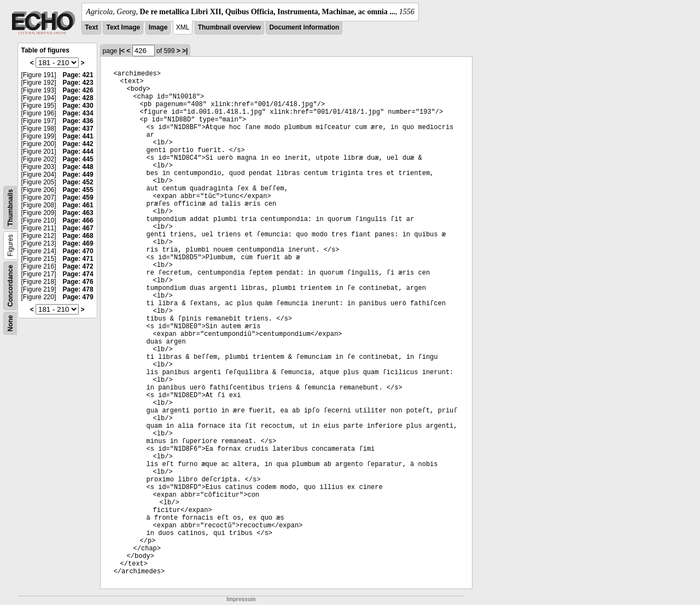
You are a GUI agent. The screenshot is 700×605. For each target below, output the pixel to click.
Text (91, 27)
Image (158, 27)
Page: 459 (78, 197)
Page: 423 (78, 83)
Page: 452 (78, 182)
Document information (304, 27)
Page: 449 (78, 174)
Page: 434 (78, 113)
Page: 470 (78, 251)
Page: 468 (78, 236)
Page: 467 (78, 228)
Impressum (241, 599)
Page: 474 (78, 274)
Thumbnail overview (229, 27)
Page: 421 (78, 75)
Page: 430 (78, 106)
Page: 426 (78, 90)
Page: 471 (78, 259)
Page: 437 (78, 129)
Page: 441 (78, 136)
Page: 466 (78, 220)
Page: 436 (78, 121)
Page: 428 (78, 98)
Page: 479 (78, 297)
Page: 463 (78, 213)
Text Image (123, 27)
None (10, 323)
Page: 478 (78, 289)
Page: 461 (78, 205)
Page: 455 (78, 190)
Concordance (10, 286)
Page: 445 (78, 159)
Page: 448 (78, 167)
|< (122, 51)
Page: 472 (78, 266)
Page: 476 (78, 282)
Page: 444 (78, 152)
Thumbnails (10, 208)
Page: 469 (78, 243)
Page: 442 (78, 144)
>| (185, 51)
